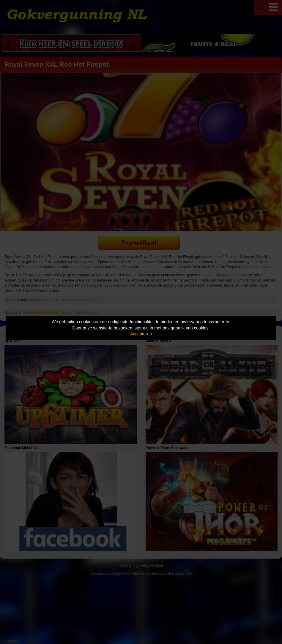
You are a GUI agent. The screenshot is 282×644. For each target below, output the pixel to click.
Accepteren (141, 334)
